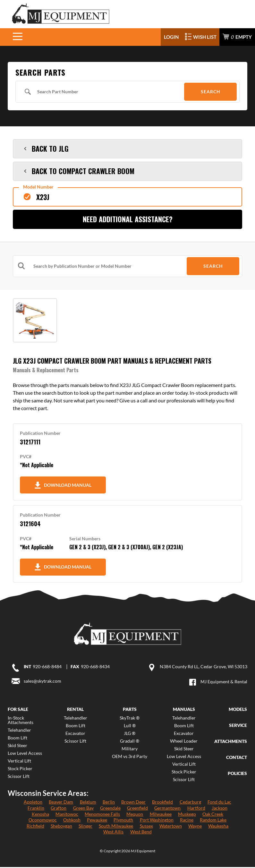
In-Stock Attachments (21, 721)
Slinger (85, 827)
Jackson (220, 809)
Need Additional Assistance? (128, 220)
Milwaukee (161, 815)
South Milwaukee (116, 827)
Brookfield (162, 803)
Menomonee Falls (102, 815)
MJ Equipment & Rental (224, 683)
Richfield (35, 827)
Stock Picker (20, 770)
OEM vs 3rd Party (130, 757)
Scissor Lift (19, 777)
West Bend (141, 833)
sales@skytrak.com (42, 682)
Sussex (146, 827)
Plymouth (123, 821)
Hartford (196, 809)
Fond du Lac (219, 803)
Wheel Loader (184, 742)
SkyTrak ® (130, 719)
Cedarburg (190, 803)
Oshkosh (72, 821)
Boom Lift (17, 739)
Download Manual (62, 486)
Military (130, 750)
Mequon (135, 815)
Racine (187, 821)
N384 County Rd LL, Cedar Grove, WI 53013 (204, 667)
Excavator (75, 734)
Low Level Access (25, 754)
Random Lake (213, 821)
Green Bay (83, 809)
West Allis (113, 833)
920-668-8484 (226, 17)
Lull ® (130, 727)
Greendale (110, 809)
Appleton (33, 803)
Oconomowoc (43, 821)
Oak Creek (213, 815)
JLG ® (130, 734)
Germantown (167, 809)
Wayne (195, 827)
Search (211, 92)
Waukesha (218, 827)
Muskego (187, 815)
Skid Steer (17, 746)
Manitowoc (67, 815)
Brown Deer (133, 803)
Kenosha (40, 815)
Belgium (88, 803)
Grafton (59, 809)
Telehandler (19, 731)
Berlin (109, 803)
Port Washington (157, 821)
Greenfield (137, 809)
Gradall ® (130, 742)
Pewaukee (97, 821)
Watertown (171, 827)
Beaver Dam (61, 803)
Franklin (36, 809)
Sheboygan (61, 827)
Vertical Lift (19, 762)
